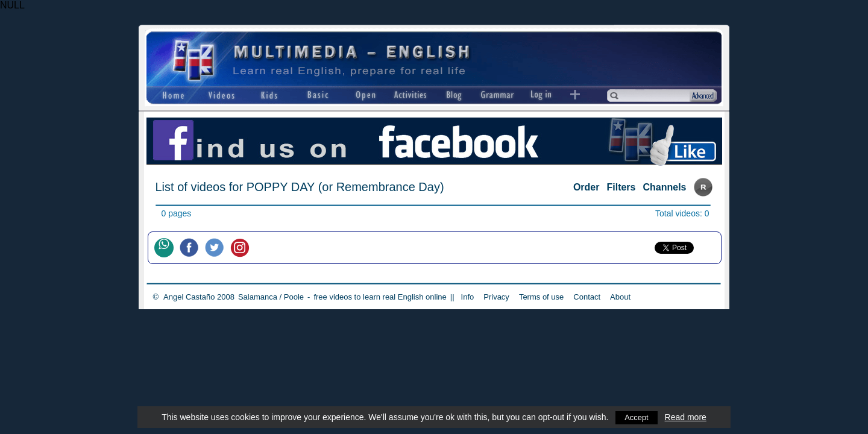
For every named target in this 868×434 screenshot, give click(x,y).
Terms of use (541, 297)
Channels (664, 187)
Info (468, 297)
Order (587, 187)
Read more (686, 417)
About (620, 297)
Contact (587, 297)
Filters (621, 187)
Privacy (496, 297)
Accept (637, 417)
